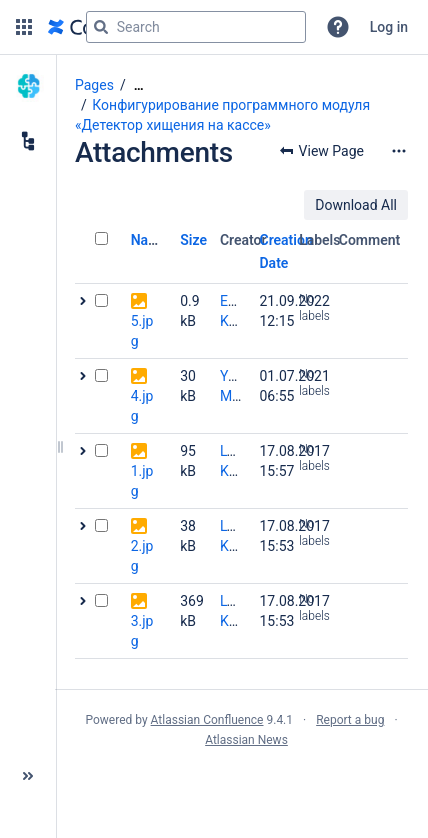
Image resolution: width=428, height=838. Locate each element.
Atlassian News (246, 740)
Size (193, 240)
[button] (24, 27)
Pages (94, 85)
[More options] (399, 151)
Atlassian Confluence (207, 720)
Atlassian (241, 784)
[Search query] (196, 27)
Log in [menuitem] (389, 27)
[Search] (101, 27)
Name (149, 240)
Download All (356, 205)
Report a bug (350, 720)
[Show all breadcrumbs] (139, 85)
